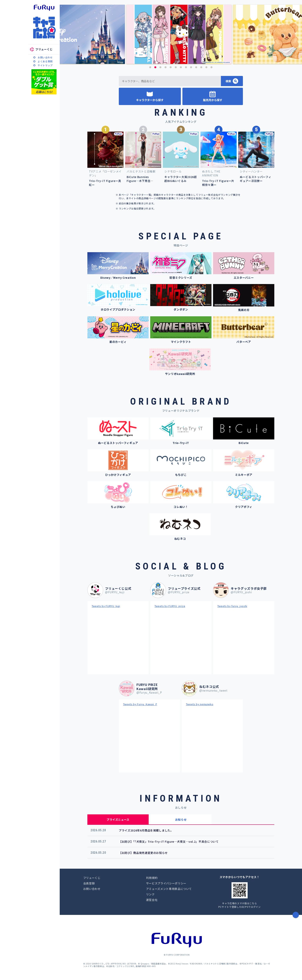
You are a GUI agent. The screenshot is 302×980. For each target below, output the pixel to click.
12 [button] (206, 67)
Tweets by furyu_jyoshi (232, 606)
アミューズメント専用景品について (169, 889)
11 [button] (201, 67)
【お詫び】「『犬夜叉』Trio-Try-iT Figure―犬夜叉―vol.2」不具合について (169, 842)
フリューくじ (44, 49)
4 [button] (166, 67)
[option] (181, 34)
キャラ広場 (44, 28)
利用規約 (152, 878)
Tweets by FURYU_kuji (106, 606)
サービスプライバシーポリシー (166, 883)
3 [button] (160, 67)
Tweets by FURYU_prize (170, 606)
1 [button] (150, 67)
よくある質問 (45, 61)
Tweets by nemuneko (200, 704)
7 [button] (181, 67)
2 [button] (155, 67)
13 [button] (211, 67)
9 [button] (191, 67)
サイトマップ (45, 65)
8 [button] (186, 67)
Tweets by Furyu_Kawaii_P (140, 704)
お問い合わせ (45, 57)
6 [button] (176, 67)
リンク (150, 894)
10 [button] (196, 67)
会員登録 (89, 883)
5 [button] (171, 67)
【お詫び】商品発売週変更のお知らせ (143, 853)
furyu (44, 8)
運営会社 (152, 900)
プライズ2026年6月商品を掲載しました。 (146, 830)
